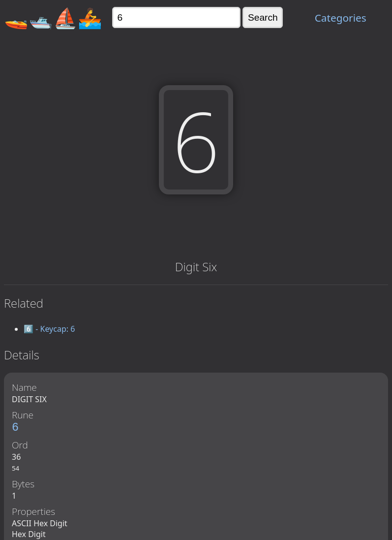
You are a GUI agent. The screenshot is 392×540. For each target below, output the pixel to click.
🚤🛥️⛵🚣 (53, 17)
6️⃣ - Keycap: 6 (49, 329)
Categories (341, 18)
